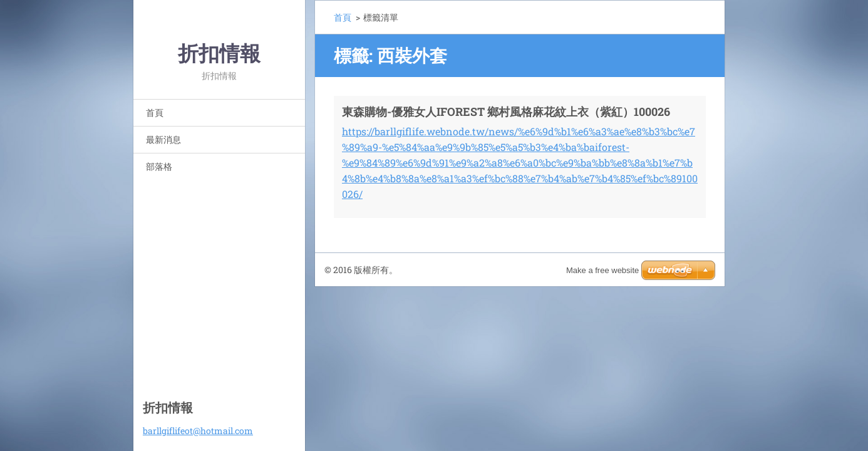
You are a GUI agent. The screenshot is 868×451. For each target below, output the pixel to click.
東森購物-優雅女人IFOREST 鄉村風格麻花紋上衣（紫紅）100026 (506, 111)
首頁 (155, 112)
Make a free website (602, 270)
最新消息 (163, 139)
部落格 (159, 166)
